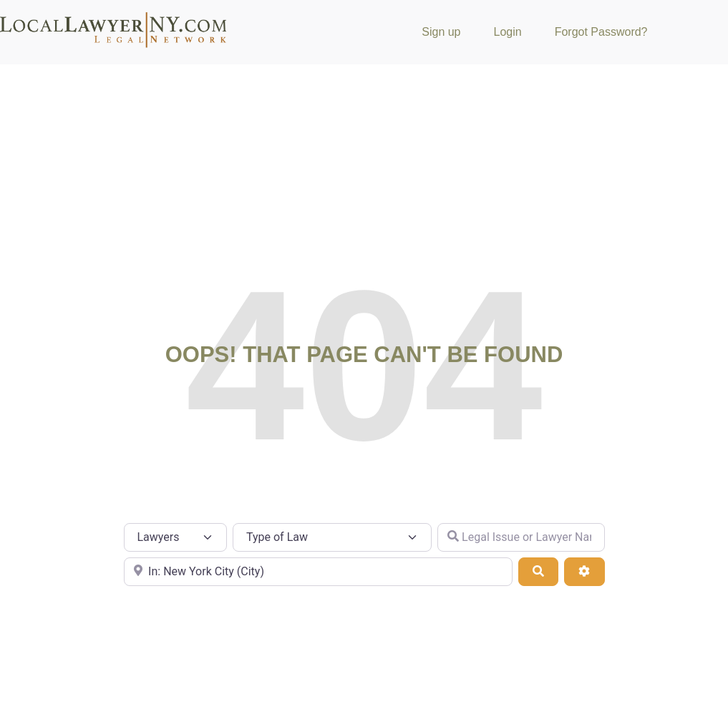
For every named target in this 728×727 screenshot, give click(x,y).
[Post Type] (176, 537)
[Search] (538, 572)
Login (508, 32)
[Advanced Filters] (584, 572)
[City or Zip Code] (318, 572)
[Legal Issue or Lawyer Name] (521, 537)
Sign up (441, 32)
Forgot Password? (601, 32)
